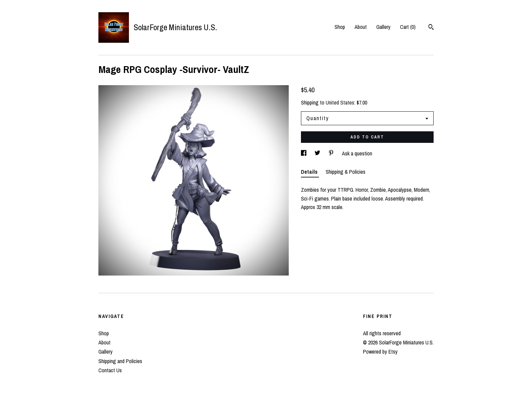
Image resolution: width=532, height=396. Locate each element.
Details (310, 172)
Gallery (383, 27)
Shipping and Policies (120, 361)
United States (340, 102)
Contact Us (110, 370)
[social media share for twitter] (318, 153)
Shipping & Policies (346, 172)
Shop (340, 27)
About (361, 27)
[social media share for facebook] (304, 153)
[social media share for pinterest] (332, 153)
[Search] (431, 28)
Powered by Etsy (380, 352)
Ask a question (357, 153)
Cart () (408, 27)
